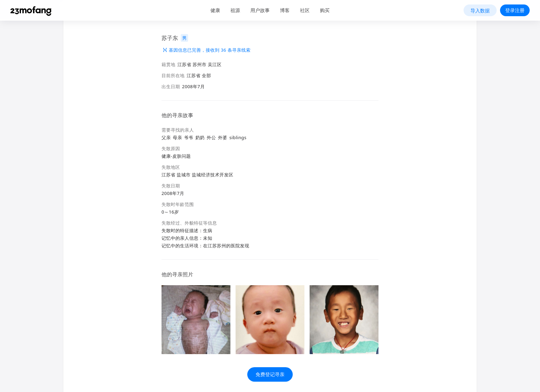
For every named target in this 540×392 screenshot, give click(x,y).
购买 (325, 10)
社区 (305, 10)
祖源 (235, 10)
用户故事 (260, 10)
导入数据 (480, 11)
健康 (215, 10)
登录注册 (515, 10)
